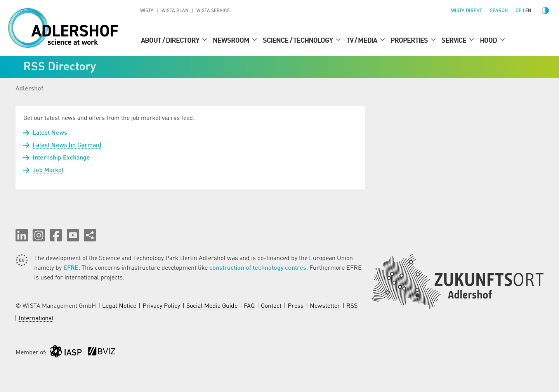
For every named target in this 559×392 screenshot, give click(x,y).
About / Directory (171, 41)
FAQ (249, 306)
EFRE (71, 268)
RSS (352, 306)
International (36, 319)
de (518, 11)
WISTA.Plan (175, 11)
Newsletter (325, 306)
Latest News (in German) (67, 146)
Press (296, 306)
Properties (410, 41)
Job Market (48, 170)
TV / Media (362, 41)
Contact (271, 306)
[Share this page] (90, 235)
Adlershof (29, 89)
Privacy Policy (161, 306)
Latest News (50, 133)
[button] (22, 235)
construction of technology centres (258, 268)
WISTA (147, 11)
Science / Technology (298, 41)
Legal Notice (119, 306)
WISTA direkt (467, 11)
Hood (489, 41)
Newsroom (232, 41)
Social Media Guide (212, 306)
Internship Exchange (61, 158)
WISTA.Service (213, 11)
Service (454, 41)
